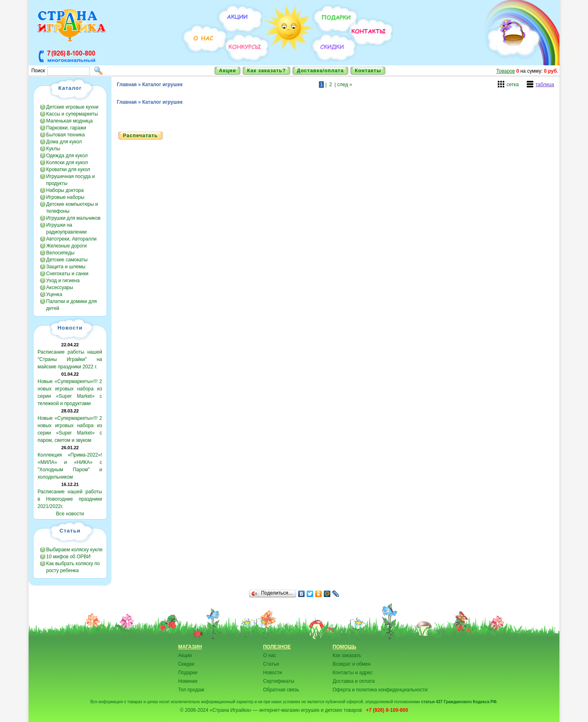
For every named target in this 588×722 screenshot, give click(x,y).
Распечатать (140, 136)
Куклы (53, 149)
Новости (272, 673)
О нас (269, 655)
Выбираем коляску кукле (74, 550)
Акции (227, 71)
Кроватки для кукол (68, 169)
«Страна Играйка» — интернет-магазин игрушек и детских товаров (287, 710)
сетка (512, 85)
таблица (545, 85)
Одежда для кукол (67, 156)
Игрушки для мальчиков (73, 218)
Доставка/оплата (320, 71)
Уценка (54, 294)
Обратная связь (281, 690)
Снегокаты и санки (67, 274)
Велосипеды (60, 253)
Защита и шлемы (66, 267)
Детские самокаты (67, 260)
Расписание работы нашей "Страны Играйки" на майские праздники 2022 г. (70, 359)
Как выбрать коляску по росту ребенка (73, 567)
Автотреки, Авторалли (71, 239)
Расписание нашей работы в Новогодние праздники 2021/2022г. (70, 499)
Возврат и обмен (352, 664)
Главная (127, 85)
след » (345, 85)
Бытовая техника (66, 135)
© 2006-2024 (194, 710)
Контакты (368, 71)
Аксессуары (60, 287)
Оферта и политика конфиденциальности (380, 690)
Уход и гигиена (63, 281)
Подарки (188, 673)
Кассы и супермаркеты (72, 114)
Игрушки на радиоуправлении (66, 228)
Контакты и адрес (353, 673)
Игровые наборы (65, 197)
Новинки (188, 681)
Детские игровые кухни (72, 107)
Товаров (506, 71)
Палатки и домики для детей (71, 305)
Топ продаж (191, 690)
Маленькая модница (69, 121)
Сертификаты (279, 681)
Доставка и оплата (354, 681)
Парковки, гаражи (66, 128)
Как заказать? (266, 71)
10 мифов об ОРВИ (68, 557)
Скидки (186, 664)
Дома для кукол (64, 142)
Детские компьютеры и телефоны (72, 208)
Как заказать (347, 655)
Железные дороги (67, 246)
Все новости (70, 514)
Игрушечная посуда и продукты (70, 180)
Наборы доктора (65, 190)
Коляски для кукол (67, 163)
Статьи (271, 664)
